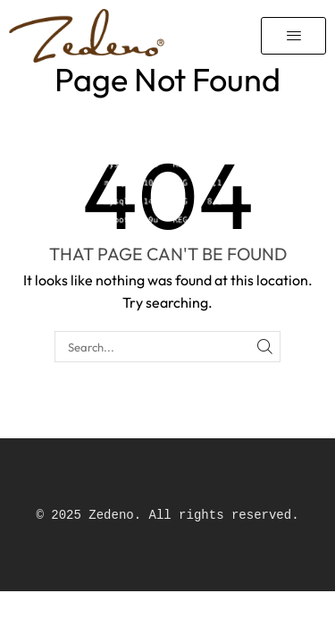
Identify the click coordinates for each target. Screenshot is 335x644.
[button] (293, 36)
